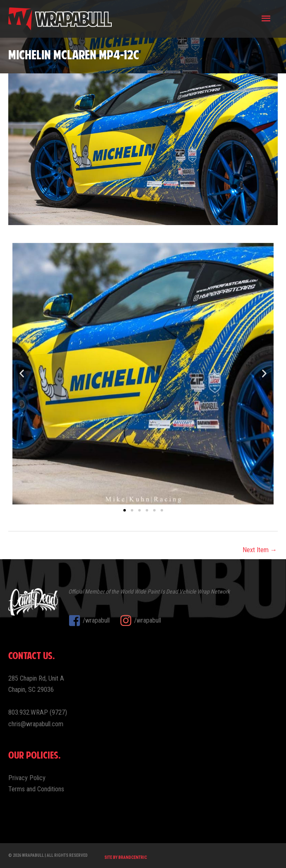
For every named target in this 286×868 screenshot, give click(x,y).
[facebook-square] (93, 621)
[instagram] (140, 621)
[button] (22, 374)
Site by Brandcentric (126, 857)
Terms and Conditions (36, 789)
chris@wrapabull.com (36, 724)
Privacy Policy (27, 778)
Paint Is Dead (163, 592)
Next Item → (260, 550)
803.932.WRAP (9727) (38, 712)
